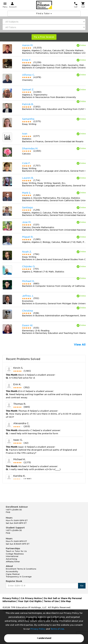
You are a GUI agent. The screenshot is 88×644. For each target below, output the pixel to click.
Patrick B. (28, 104)
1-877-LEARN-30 (14, 510)
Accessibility (12, 571)
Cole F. (26, 163)
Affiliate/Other (13, 562)
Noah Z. (27, 252)
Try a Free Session (44, 37)
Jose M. (27, 222)
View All (80, 345)
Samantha (28, 119)
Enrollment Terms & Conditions (21, 569)
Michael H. (28, 281)
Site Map (66, 601)
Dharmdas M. (30, 148)
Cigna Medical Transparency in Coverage (19, 575)
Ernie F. (27, 60)
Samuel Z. (28, 90)
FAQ (8, 512)
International (12, 556)
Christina (27, 311)
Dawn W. (28, 325)
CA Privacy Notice (31, 598)
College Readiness (15, 554)
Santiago (28, 207)
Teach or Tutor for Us (16, 551)
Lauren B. (28, 178)
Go (82, 586)
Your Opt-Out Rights (30, 601)
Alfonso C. (28, 75)
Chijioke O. (29, 266)
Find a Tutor (44, 13)
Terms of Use (57, 629)
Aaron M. (28, 45)
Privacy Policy (38, 629)
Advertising (11, 559)
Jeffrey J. (28, 296)
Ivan (25, 134)
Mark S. (26, 193)
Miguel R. (28, 237)
